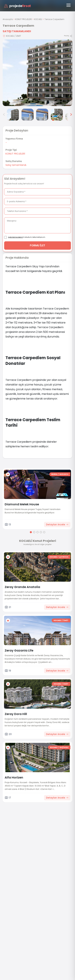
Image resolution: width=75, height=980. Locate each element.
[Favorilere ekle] (8, 474)
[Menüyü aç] (68, 5)
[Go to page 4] (41, 532)
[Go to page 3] (37, 532)
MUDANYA (64, 474)
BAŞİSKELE (64, 747)
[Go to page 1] (31, 532)
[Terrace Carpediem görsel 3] (27, 115)
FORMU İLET (38, 245)
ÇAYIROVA (64, 557)
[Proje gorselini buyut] (37, 73)
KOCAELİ (38, 19)
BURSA (54, 474)
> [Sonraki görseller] (71, 115)
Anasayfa (8, 19)
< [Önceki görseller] (4, 115)
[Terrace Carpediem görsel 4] (42, 115)
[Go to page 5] (44, 532)
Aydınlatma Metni (15, 237)
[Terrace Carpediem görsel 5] (57, 115)
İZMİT (66, 620)
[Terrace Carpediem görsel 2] (13, 115)
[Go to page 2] (34, 532)
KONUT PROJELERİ (23, 19)
